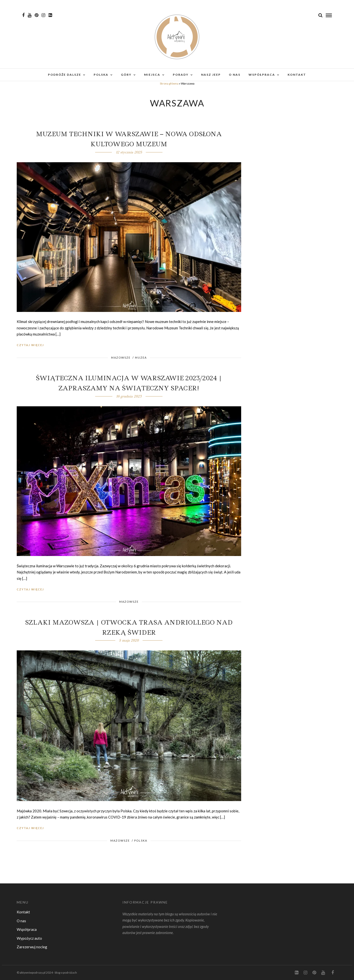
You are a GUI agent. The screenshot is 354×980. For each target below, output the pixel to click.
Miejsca (152, 75)
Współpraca (262, 75)
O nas (235, 75)
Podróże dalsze (65, 75)
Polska (101, 75)
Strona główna (169, 83)
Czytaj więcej (30, 345)
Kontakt (297, 75)
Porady (181, 75)
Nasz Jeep (211, 75)
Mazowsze (121, 358)
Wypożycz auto (29, 938)
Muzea (141, 358)
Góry (126, 75)
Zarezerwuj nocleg (32, 947)
